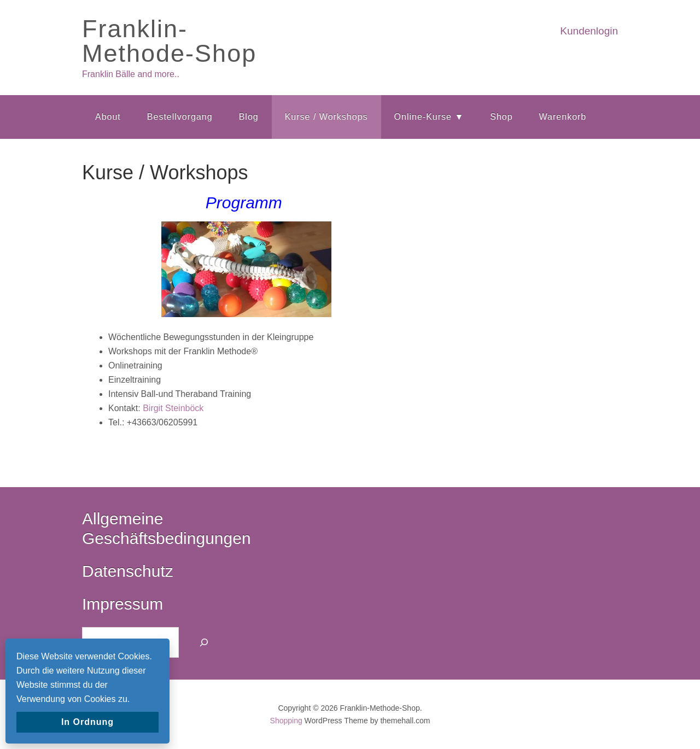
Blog (249, 117)
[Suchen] (204, 642)
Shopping (286, 721)
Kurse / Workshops (326, 117)
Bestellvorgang (180, 117)
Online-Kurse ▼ (429, 117)
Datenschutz (128, 571)
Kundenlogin (589, 31)
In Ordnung (87, 722)
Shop (501, 117)
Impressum (122, 604)
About (108, 117)
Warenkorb (563, 117)
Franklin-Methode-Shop (169, 41)
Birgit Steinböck (173, 408)
